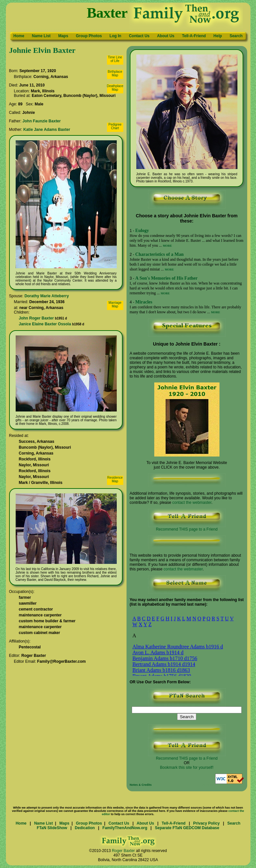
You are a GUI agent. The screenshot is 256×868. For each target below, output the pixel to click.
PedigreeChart (115, 126)
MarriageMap (115, 304)
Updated (207, 785)
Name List (41, 36)
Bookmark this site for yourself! (187, 767)
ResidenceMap (115, 479)
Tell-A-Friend (194, 36)
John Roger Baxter (36, 318)
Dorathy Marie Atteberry (47, 296)
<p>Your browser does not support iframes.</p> (184, 643)
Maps (63, 36)
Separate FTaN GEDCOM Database (187, 828)
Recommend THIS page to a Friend (187, 527)
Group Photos (89, 36)
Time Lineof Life (115, 59)
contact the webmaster (192, 503)
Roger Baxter (123, 851)
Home (19, 36)
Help (218, 36)
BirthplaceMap (115, 73)
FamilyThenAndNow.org (125, 828)
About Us (166, 36)
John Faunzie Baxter (42, 121)
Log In (115, 36)
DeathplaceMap (115, 88)
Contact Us (139, 36)
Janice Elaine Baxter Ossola (45, 324)
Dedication (85, 828)
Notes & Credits (141, 785)
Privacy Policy (206, 823)
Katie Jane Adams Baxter (47, 130)
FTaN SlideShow (52, 828)
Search (236, 36)
